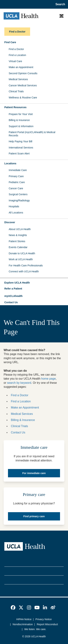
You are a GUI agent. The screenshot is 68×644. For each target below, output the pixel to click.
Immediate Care (18, 170)
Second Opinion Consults (23, 73)
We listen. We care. (35, 629)
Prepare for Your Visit (21, 114)
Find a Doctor (16, 49)
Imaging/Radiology (19, 200)
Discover (10, 222)
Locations (10, 163)
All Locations (16, 213)
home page (48, 379)
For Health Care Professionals (26, 265)
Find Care (10, 42)
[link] (13, 608)
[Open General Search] (59, 4)
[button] (34, 283)
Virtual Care (15, 61)
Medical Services (18, 79)
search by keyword (19, 383)
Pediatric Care (17, 182)
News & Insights (18, 235)
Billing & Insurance (19, 120)
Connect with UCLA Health (24, 271)
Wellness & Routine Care (23, 98)
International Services (21, 148)
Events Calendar (18, 247)
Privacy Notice (44, 619)
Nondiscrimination (23, 624)
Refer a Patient (13, 289)
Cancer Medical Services (23, 85)
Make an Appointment (21, 67)
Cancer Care (16, 188)
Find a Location (17, 55)
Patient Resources (15, 107)
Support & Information (21, 126)
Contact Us (11, 302)
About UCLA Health (20, 229)
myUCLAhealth (13, 296)
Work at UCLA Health (21, 259)
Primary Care (16, 176)
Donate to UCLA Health (22, 253)
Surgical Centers (18, 194)
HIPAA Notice (24, 619)
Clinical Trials (16, 91)
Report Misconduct (47, 624)
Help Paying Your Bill (20, 141)
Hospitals (14, 206)
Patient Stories (17, 241)
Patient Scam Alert (19, 154)
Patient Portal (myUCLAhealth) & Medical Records (32, 134)
